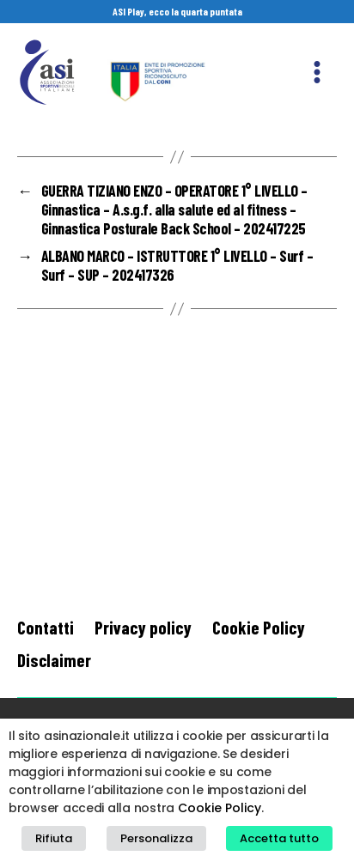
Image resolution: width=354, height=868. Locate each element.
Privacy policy (143, 627)
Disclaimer (54, 660)
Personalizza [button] (156, 838)
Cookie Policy (259, 627)
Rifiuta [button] (54, 838)
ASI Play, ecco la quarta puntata (177, 11)
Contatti (46, 627)
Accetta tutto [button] (279, 838)
